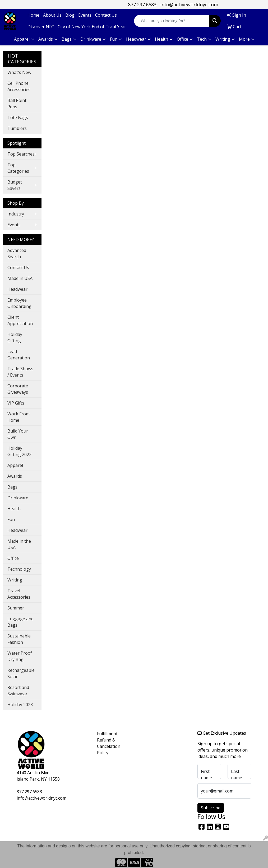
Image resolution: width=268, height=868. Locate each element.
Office (13, 558)
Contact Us (106, 15)
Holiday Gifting (15, 337)
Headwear (17, 289)
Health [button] (161, 39)
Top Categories (18, 168)
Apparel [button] (22, 39)
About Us (52, 15)
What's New (19, 72)
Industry (16, 214)
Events (85, 15)
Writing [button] (223, 39)
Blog (70, 15)
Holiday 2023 (20, 705)
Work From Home (19, 417)
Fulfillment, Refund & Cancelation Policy (106, 743)
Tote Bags (18, 118)
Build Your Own (18, 434)
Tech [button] (202, 39)
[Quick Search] (172, 21)
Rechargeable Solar (21, 673)
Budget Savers (15, 185)
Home (33, 15)
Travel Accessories (19, 594)
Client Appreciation (20, 320)
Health (14, 509)
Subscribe (211, 808)
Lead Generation (19, 355)
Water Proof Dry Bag (20, 656)
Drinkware (18, 498)
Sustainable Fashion (19, 639)
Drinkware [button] (91, 39)
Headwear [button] (136, 39)
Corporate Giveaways (18, 389)
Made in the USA (19, 544)
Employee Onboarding (19, 303)
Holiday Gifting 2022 (19, 451)
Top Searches (21, 154)
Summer (16, 608)
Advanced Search (17, 254)
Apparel (15, 465)
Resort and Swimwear (18, 691)
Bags (12, 487)
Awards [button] (46, 39)
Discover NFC (41, 27)
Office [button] (182, 39)
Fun (11, 519)
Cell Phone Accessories (19, 86)
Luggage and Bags (20, 622)
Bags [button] (67, 39)
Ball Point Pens (17, 104)
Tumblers (17, 128)
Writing (15, 580)
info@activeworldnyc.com (189, 4)
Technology (19, 569)
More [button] (244, 39)
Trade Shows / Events (20, 372)
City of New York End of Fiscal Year (92, 27)
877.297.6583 (142, 4)
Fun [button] (114, 39)
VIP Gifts (16, 403)
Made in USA (20, 278)
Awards (15, 476)
